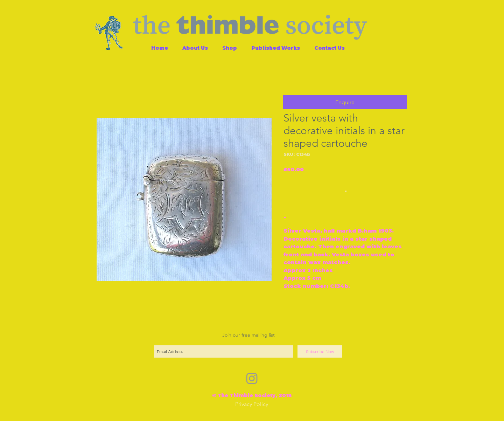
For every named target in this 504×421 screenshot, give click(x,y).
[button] (345, 102)
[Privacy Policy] (252, 404)
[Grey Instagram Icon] (252, 378)
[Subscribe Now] (320, 351)
